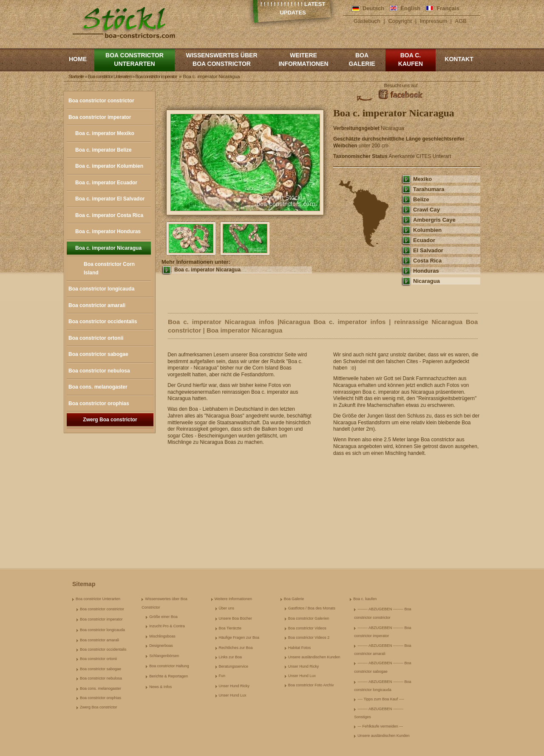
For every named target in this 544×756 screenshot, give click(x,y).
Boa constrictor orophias (99, 403)
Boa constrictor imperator (100, 117)
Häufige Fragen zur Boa (239, 638)
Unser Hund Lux (233, 695)
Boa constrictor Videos (307, 628)
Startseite (76, 76)
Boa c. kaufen (411, 59)
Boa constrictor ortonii (96, 338)
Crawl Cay (426, 210)
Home (78, 59)
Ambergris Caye (434, 220)
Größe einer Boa (163, 617)
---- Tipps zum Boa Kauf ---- (381, 699)
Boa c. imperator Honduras (108, 231)
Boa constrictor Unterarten (135, 59)
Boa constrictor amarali (97, 305)
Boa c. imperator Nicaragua (108, 248)
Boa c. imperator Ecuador (106, 183)
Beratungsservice (234, 666)
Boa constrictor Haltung (169, 666)
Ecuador (424, 240)
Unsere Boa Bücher (236, 618)
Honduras (426, 271)
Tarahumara (429, 189)
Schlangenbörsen (164, 656)
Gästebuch (367, 21)
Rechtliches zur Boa (236, 648)
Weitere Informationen (303, 59)
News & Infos (160, 687)
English (410, 8)
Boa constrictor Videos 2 (309, 638)
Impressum (433, 21)
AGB (461, 21)
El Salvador (428, 250)
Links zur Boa (231, 657)
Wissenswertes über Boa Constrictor (221, 59)
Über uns (227, 608)
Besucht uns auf (401, 85)
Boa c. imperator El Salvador (110, 199)
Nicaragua (426, 281)
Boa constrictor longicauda (101, 289)
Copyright (400, 21)
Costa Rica (427, 261)
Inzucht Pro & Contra (167, 626)
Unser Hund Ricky (234, 686)
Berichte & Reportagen (169, 676)
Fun (222, 676)
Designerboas (161, 646)
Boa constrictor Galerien (309, 618)
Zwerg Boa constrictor (110, 420)
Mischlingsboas (162, 636)
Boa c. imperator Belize (103, 150)
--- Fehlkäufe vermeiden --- (380, 726)
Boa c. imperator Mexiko (105, 133)
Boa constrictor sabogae (98, 354)
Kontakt (459, 59)
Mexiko (422, 179)
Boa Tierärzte (230, 628)
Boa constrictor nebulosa (99, 371)
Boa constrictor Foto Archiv (311, 685)
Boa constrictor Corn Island (109, 268)
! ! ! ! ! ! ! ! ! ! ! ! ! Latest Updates (293, 8)
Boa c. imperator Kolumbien (109, 166)
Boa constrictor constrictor (101, 101)
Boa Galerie (362, 59)
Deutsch (373, 8)
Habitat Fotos (300, 648)
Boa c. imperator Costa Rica (109, 215)
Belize (421, 199)
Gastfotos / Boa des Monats (312, 608)
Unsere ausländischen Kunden (314, 657)
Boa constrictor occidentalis (103, 322)
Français (448, 8)
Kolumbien (427, 230)
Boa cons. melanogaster (98, 387)
